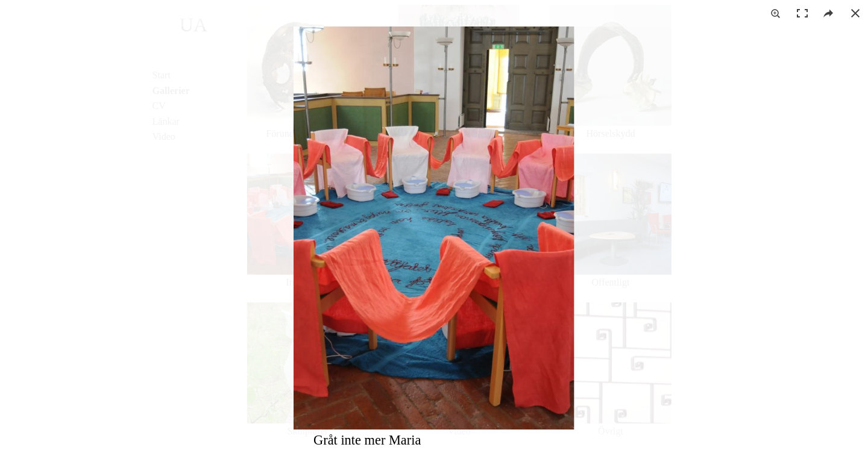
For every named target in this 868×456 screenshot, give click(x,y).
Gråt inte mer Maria (367, 440)
